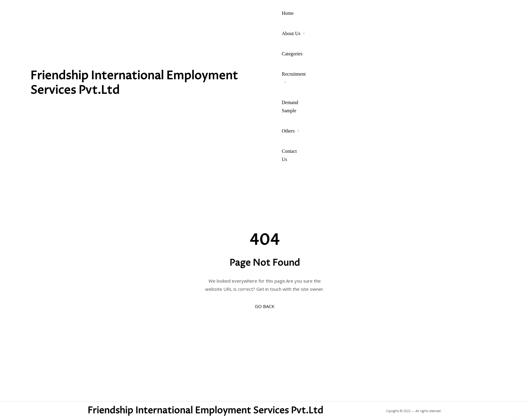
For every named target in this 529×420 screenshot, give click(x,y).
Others (288, 131)
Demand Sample (290, 107)
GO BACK (265, 306)
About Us (291, 33)
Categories (292, 54)
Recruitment (294, 74)
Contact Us (289, 155)
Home (288, 13)
